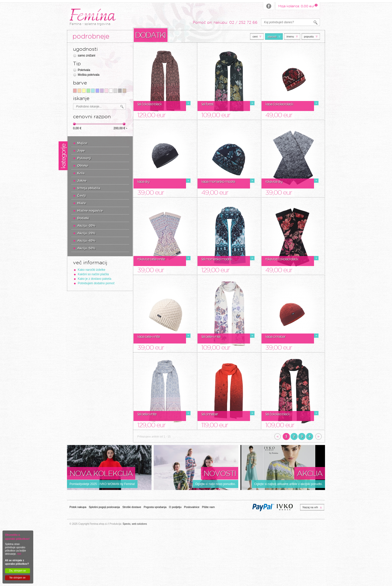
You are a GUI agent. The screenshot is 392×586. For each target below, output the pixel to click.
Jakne (82, 181)
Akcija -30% (86, 226)
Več (19, 554)
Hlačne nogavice (90, 211)
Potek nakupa (78, 507)
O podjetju (175, 507)
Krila (81, 173)
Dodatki (83, 218)
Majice (82, 143)
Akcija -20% (86, 233)
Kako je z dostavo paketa (94, 279)
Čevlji (82, 196)
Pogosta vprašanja (155, 507)
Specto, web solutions (135, 524)
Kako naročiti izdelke (91, 270)
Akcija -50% (86, 248)
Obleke (83, 166)
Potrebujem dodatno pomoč (96, 283)
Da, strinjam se (18, 571)
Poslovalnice (192, 507)
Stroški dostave (132, 507)
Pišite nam (208, 507)
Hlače (82, 203)
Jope (81, 151)
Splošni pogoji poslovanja (104, 507)
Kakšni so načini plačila (93, 274)
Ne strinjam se (17, 578)
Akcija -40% (86, 241)
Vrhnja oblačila (89, 188)
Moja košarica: (296, 6)
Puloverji (84, 158)
